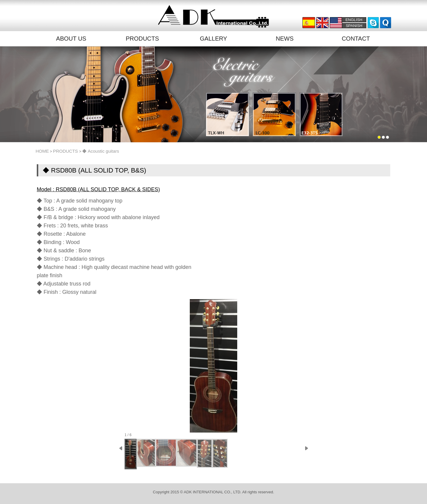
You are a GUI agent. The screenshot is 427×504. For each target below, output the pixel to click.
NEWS (285, 39)
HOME (42, 151)
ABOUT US (71, 39)
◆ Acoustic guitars (101, 151)
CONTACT (356, 39)
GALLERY (213, 39)
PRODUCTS (142, 39)
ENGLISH (354, 20)
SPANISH (354, 26)
